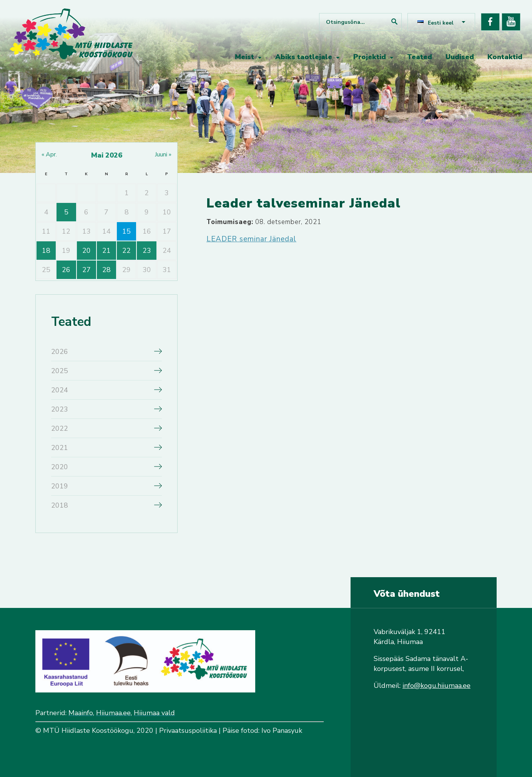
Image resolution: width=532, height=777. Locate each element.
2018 (60, 505)
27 (86, 270)
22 (126, 251)
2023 (60, 409)
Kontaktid (505, 57)
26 (66, 270)
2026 (60, 352)
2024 (60, 390)
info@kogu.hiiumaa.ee (436, 686)
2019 (60, 486)
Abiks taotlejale (304, 57)
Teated (420, 57)
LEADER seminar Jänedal (251, 239)
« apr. (49, 154)
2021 (60, 448)
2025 (60, 371)
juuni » (163, 154)
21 (106, 251)
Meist (244, 57)
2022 (60, 428)
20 (86, 251)
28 (106, 270)
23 (147, 251)
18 (46, 251)
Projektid (370, 57)
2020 (60, 467)
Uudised (460, 57)
